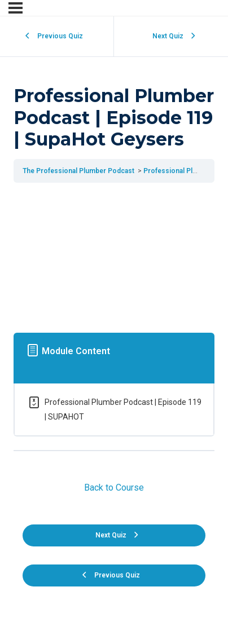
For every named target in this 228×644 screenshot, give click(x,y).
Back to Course (114, 488)
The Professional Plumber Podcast (79, 171)
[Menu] (16, 8)
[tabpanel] (114, 255)
